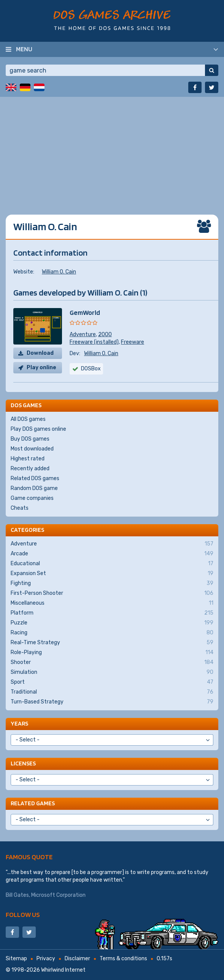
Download (40, 353)
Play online (41, 367)
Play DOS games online (38, 429)
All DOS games (28, 419)
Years (19, 723)
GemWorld (85, 312)
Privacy (46, 959)
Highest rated (28, 459)
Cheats (20, 508)
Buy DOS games (30, 439)
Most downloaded (32, 449)
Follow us (23, 914)
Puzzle (112, 623)
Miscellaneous (112, 603)
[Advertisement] (112, 150)
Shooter (112, 662)
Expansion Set (112, 574)
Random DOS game (34, 488)
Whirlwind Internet (63, 970)
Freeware (133, 342)
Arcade (112, 554)
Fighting (112, 583)
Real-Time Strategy (112, 643)
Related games (33, 803)
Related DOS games (35, 478)
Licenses (23, 763)
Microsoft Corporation (58, 895)
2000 (105, 334)
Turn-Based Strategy (112, 702)
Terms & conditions (123, 959)
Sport (112, 682)
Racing (112, 633)
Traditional (112, 692)
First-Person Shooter (112, 593)
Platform (112, 613)
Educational (112, 564)
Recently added (30, 469)
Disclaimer (77, 959)
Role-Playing (112, 653)
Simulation (112, 672)
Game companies (32, 498)
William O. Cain (59, 272)
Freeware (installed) (94, 342)
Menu (24, 49)
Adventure (83, 334)
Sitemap (16, 959)
